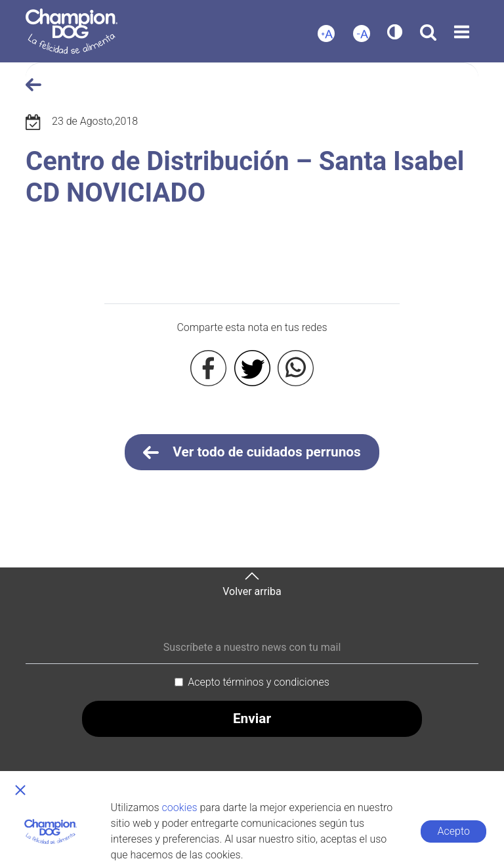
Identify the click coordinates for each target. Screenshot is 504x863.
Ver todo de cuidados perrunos (252, 453)
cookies (180, 808)
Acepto (454, 831)
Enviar (252, 719)
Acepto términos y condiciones (259, 682)
